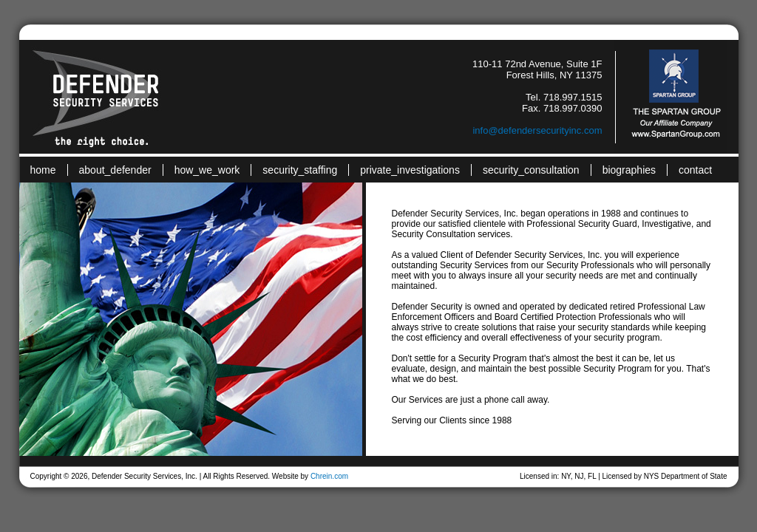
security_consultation (531, 170)
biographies (629, 170)
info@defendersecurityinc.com (537, 130)
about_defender (115, 170)
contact (695, 170)
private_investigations (410, 170)
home (43, 170)
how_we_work (207, 170)
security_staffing (300, 170)
